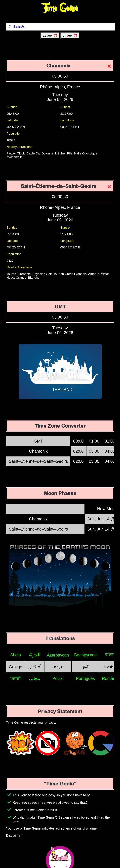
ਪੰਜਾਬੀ (16, 678)
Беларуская (85, 655)
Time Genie (60, 8)
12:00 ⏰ (50, 36)
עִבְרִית (58, 667)
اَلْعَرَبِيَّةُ (35, 655)
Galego (16, 667)
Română (110, 678)
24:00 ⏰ (70, 36)
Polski (58, 678)
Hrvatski (110, 667)
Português (85, 678)
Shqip (15, 655)
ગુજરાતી (35, 667)
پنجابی (35, 678)
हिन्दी (85, 667)
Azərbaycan (58, 655)
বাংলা (110, 655)
